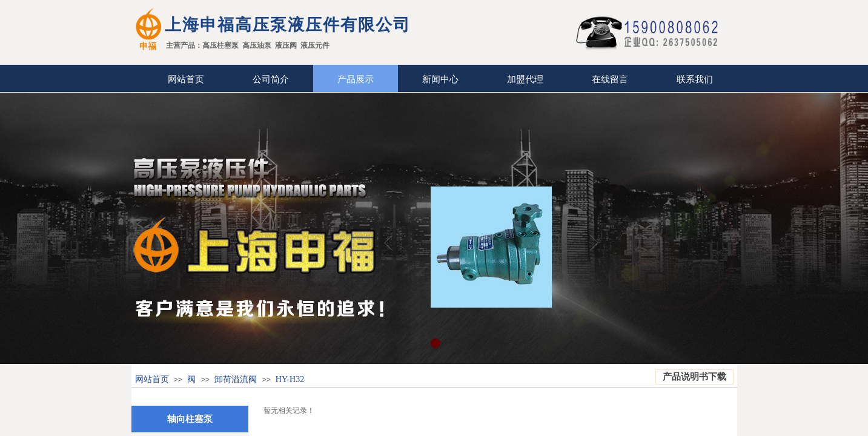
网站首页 (186, 79)
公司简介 (271, 79)
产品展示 (356, 79)
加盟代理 (525, 79)
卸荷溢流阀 (236, 379)
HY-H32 (290, 379)
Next (594, 242)
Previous (388, 242)
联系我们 (695, 79)
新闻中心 (440, 79)
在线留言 (610, 79)
